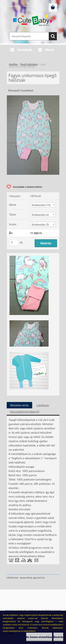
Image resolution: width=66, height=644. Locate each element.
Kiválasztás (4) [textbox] (40, 215)
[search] (53, 36)
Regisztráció (29, 6)
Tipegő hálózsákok (29, 64)
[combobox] (43, 205)
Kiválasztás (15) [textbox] (41, 205)
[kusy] (14, 242)
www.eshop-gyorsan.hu (32, 578)
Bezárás (58, 637)
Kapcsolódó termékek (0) (25, 412)
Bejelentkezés (15, 6)
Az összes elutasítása (39, 637)
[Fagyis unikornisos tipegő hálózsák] (33, 97)
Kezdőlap (13, 64)
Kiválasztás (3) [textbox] (40, 224)
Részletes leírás (19, 405)
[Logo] (33, 21)
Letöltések (43, 405)
